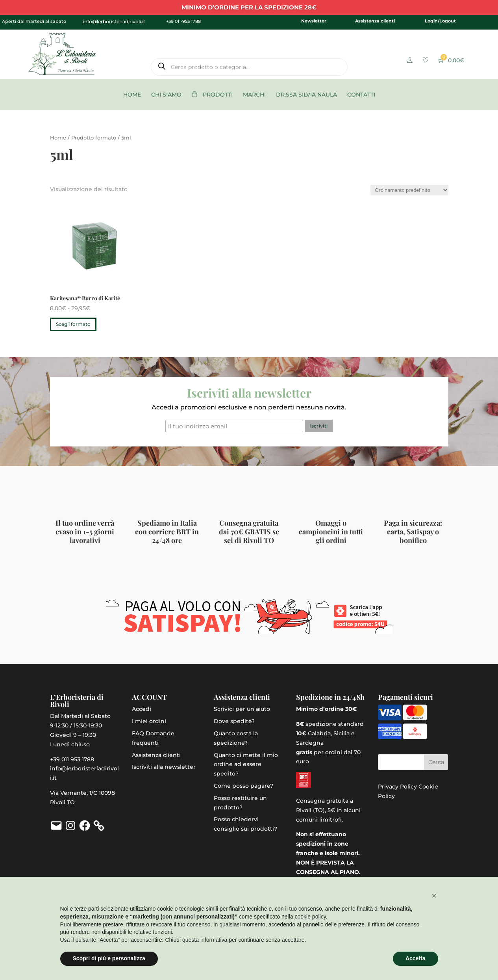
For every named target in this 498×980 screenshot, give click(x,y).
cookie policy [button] (310, 917)
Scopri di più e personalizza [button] (109, 958)
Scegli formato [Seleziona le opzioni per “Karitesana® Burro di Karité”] (73, 324)
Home (58, 138)
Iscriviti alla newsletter (164, 767)
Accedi (142, 709)
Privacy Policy (397, 787)
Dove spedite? (234, 721)
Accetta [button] (416, 958)
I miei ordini (149, 721)
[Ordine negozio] (409, 190)
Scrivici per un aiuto (242, 709)
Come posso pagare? (243, 786)
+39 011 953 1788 (72, 759)
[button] (434, 896)
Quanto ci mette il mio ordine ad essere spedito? (246, 764)
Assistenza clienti (375, 21)
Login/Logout (440, 21)
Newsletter (314, 21)
